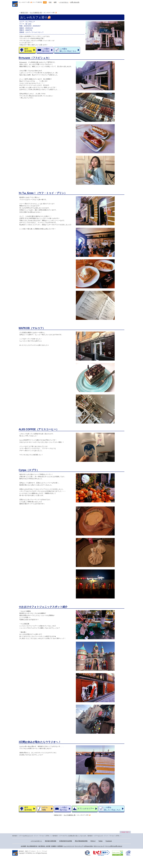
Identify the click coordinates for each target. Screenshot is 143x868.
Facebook (109, 841)
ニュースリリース (69, 846)
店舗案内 (54, 846)
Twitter (100, 841)
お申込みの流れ (88, 846)
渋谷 (50, 2)
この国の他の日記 (46, 50)
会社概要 (23, 846)
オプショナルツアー (86, 809)
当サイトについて (99, 846)
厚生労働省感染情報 (81, 841)
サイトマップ (79, 846)
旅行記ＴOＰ (24, 13)
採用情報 (60, 846)
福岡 (55, 2)
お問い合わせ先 (75, 2)
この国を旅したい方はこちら (68, 50)
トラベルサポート (36, 841)
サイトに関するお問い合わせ (114, 846)
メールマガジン (64, 2)
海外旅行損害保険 (51, 841)
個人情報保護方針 (32, 846)
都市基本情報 (28, 50)
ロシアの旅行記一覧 (36, 13)
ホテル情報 (45, 809)
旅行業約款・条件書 (44, 846)
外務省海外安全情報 (66, 841)
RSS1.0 (93, 841)
